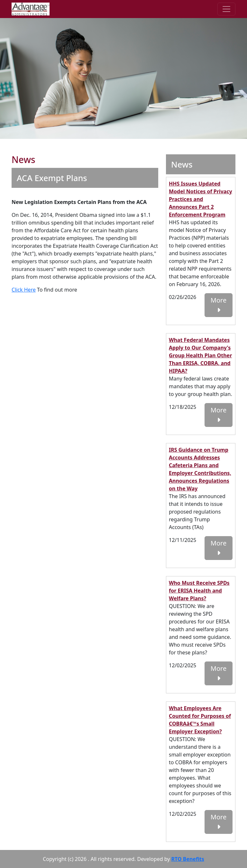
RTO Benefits (188, 859)
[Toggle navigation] (226, 9)
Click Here (24, 290)
